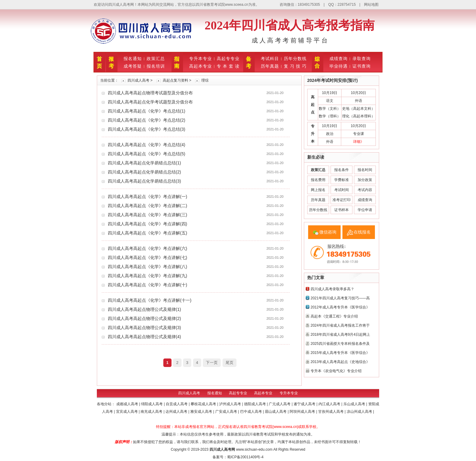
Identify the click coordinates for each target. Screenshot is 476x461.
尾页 (229, 363)
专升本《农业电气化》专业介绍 (336, 371)
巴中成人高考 (252, 412)
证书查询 (362, 66)
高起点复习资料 (175, 80)
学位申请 (365, 210)
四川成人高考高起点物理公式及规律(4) (144, 337)
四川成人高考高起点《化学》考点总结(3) (146, 129)
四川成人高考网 (222, 449)
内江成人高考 (330, 404)
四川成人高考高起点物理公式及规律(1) (144, 309)
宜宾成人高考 (127, 412)
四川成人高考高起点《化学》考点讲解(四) (147, 224)
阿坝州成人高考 (303, 412)
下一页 (212, 363)
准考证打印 (342, 200)
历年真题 (270, 66)
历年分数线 (295, 59)
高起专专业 (228, 59)
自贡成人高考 (177, 404)
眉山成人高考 (276, 412)
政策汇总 (156, 59)
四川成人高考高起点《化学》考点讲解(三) (147, 215)
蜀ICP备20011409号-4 (245, 457)
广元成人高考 (280, 404)
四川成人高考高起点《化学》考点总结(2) (146, 120)
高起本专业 (201, 66)
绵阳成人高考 (152, 404)
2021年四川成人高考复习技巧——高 (340, 298)
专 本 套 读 (228, 66)
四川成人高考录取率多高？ (332, 289)
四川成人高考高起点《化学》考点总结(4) (146, 145)
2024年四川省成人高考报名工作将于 (340, 325)
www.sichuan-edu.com (254, 449)
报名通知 (133, 59)
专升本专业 (201, 59)
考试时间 (342, 190)
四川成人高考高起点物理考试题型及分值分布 (150, 93)
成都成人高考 (128, 404)
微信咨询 (328, 232)
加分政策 (365, 180)
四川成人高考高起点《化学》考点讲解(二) (147, 206)
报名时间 (365, 170)
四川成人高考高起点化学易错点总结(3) (144, 181)
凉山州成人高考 (360, 412)
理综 (205, 80)
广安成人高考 (227, 412)
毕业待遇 (338, 66)
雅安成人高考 (202, 412)
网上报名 (318, 190)
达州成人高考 (177, 412)
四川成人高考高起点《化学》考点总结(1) (146, 111)
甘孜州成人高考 (331, 412)
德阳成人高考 (255, 404)
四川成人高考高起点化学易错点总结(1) (144, 163)
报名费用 (318, 180)
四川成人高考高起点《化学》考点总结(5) (146, 154)
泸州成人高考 (231, 404)
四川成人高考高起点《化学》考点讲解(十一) (150, 300)
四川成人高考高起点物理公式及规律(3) (144, 328)
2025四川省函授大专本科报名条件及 (340, 344)
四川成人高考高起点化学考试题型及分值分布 (150, 102)
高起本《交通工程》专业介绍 (334, 316)
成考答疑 (133, 66)
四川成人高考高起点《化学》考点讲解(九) (147, 276)
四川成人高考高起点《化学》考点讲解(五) (147, 233)
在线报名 (362, 232)
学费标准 (342, 180)
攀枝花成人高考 (204, 404)
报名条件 (342, 170)
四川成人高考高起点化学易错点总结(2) (144, 172)
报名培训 (156, 66)
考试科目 (270, 59)
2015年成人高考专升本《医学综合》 (340, 353)
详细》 (359, 142)
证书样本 (342, 210)
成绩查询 (338, 59)
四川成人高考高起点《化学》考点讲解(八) (147, 267)
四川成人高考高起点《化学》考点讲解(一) (147, 197)
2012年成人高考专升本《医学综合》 (340, 307)
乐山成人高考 (355, 404)
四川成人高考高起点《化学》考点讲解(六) (147, 248)
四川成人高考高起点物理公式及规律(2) (144, 318)
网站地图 (371, 5)
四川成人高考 (138, 80)
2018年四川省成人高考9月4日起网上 (340, 335)
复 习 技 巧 (295, 66)
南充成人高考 (152, 412)
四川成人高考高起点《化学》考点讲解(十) (147, 285)
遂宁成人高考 (305, 404)
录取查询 (362, 59)
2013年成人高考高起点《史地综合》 (340, 362)
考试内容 (365, 190)
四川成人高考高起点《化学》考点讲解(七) (147, 257)
